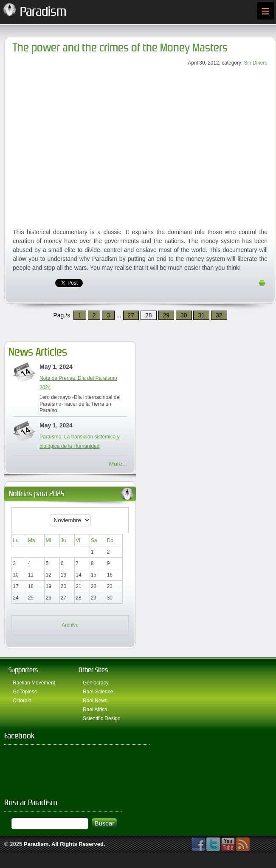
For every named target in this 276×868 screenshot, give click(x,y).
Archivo (70, 625)
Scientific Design (102, 718)
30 (184, 315)
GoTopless (25, 692)
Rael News (95, 701)
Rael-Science (98, 692)
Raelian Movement (34, 683)
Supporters (23, 670)
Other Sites (93, 670)
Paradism (36, 844)
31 (201, 315)
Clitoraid (22, 701)
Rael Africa (95, 710)
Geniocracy (96, 683)
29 (166, 315)
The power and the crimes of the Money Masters (120, 48)
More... (118, 464)
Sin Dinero (256, 63)
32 (219, 315)
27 (131, 315)
